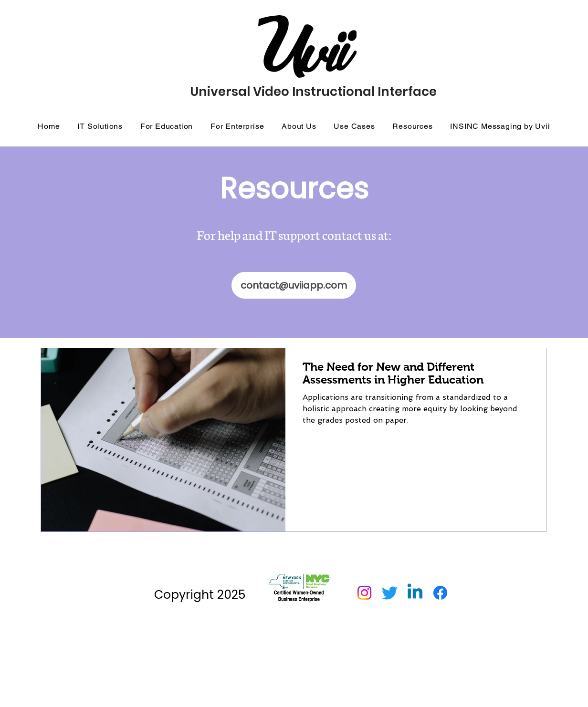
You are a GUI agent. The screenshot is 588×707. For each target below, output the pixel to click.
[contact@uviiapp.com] (294, 285)
